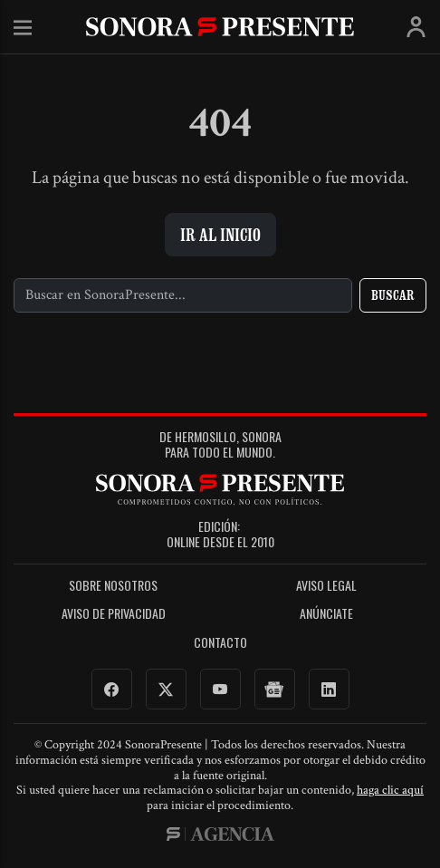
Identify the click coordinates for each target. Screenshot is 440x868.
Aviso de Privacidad (114, 614)
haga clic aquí (390, 790)
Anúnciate (326, 614)
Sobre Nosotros (113, 586)
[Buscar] (183, 295)
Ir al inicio (220, 235)
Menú (23, 28)
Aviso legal (326, 586)
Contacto (220, 643)
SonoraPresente (220, 27)
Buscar (393, 295)
